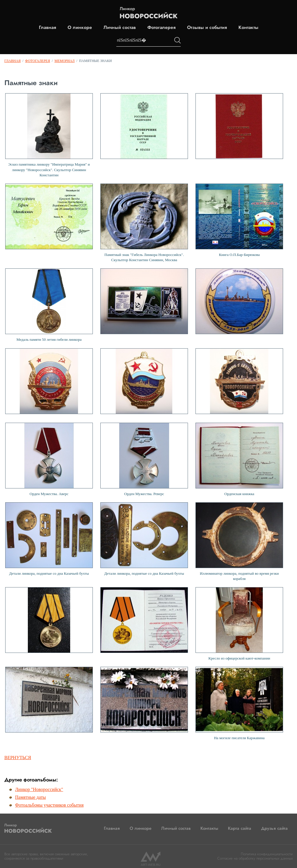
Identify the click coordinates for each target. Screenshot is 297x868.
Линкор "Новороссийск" (39, 789)
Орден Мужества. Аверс (49, 459)
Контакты (248, 28)
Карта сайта (240, 828)
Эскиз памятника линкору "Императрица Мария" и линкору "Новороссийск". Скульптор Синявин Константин (49, 135)
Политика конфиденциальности (267, 854)
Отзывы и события (207, 28)
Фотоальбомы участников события (49, 805)
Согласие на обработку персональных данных (255, 858)
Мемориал (65, 61)
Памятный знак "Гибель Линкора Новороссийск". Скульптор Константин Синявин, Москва (144, 223)
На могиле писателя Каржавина (239, 703)
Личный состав (120, 28)
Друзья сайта (274, 828)
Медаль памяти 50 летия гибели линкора (49, 305)
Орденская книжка (239, 459)
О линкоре (80, 28)
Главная (47, 28)
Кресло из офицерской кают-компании (239, 624)
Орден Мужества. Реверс (144, 459)
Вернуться (18, 758)
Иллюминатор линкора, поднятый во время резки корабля (239, 542)
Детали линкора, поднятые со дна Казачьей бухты (49, 539)
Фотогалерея (161, 28)
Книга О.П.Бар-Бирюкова (239, 220)
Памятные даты (30, 797)
